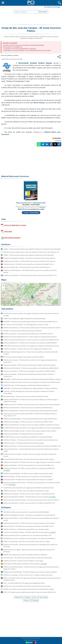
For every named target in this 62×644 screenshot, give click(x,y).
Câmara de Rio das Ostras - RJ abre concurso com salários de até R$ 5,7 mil (27, 535)
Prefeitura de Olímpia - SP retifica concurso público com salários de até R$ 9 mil (29, 469)
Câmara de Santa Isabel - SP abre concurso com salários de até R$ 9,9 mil (27, 267)
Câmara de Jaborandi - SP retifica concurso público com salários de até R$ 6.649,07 (30, 343)
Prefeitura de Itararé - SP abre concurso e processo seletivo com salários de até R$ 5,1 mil (32, 446)
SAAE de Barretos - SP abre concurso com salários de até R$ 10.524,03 (26, 396)
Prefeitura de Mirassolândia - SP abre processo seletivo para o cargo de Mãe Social (30, 419)
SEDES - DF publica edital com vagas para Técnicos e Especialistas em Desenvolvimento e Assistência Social (32, 579)
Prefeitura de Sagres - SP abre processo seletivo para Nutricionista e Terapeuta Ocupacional (29, 375)
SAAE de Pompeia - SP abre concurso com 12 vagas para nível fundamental (28, 476)
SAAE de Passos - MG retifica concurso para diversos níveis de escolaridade (28, 558)
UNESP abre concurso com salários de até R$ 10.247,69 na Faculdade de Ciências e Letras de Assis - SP (30, 415)
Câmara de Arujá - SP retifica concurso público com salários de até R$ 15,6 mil (29, 264)
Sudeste (26, 597)
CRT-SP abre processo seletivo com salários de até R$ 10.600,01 (24, 357)
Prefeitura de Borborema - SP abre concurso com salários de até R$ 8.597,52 (28, 408)
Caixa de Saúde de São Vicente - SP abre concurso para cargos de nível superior (29, 459)
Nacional (18, 597)
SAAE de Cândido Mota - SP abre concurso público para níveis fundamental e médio (30, 411)
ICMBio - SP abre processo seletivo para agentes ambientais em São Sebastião (29, 255)
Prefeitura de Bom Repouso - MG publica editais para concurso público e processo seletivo (30, 271)
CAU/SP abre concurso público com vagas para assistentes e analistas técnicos (29, 488)
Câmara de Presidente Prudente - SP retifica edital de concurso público (30, 497)
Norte (26, 601)
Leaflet (43, 305)
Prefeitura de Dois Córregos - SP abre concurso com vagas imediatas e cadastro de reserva (30, 455)
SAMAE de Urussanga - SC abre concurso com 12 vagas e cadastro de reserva (28, 575)
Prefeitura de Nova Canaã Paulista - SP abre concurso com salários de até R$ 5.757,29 (31, 340)
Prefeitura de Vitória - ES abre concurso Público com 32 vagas (23, 561)
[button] (3, 3)
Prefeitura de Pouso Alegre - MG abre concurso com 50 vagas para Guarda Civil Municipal (29, 551)
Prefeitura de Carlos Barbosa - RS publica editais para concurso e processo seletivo (30, 572)
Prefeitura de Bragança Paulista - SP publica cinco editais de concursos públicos (29, 258)
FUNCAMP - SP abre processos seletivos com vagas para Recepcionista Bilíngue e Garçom (32, 379)
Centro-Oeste (42, 597)
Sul (34, 597)
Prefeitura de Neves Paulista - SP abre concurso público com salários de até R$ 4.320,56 (32, 382)
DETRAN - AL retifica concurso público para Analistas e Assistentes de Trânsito (29, 589)
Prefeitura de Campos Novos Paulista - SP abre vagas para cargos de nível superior (30, 337)
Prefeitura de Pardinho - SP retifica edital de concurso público (23, 434)
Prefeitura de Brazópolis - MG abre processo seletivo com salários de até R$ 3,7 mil (30, 275)
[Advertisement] (31, 19)
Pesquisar (43, 12)
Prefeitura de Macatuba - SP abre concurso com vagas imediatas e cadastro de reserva (31, 425)
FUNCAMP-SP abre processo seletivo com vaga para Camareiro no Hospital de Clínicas (31, 346)
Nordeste (35, 601)
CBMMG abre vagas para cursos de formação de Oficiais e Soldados (25, 555)
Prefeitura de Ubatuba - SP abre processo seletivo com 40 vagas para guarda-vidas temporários (30, 361)
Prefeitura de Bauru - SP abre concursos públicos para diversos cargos (26, 491)
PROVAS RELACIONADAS (12, 238)
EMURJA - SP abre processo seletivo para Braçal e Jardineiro (23, 331)
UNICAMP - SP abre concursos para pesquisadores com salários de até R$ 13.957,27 (30, 322)
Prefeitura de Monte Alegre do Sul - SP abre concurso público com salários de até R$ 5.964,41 (30, 353)
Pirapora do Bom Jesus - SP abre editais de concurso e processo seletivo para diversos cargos (31, 450)
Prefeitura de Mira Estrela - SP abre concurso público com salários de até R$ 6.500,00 (31, 368)
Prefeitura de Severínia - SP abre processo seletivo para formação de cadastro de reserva (32, 328)
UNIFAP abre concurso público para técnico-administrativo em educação (27, 586)
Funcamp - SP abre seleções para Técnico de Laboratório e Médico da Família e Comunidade (29, 392)
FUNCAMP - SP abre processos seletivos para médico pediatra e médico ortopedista (30, 388)
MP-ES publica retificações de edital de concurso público (25, 564)
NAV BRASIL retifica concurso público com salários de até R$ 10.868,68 (26, 512)
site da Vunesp (39, 103)
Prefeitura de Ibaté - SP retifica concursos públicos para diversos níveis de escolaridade (32, 405)
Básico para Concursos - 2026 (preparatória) (31, 203)
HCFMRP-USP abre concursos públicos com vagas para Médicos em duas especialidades (32, 428)
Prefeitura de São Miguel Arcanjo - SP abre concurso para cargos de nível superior (30, 431)
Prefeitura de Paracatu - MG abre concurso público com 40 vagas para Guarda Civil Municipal (30, 546)
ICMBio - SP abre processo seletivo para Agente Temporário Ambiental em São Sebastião (32, 249)
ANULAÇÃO (8, 232)
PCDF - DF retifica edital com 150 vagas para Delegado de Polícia (24, 583)
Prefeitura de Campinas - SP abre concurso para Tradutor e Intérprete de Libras (29, 494)
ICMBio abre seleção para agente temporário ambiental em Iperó (24, 319)
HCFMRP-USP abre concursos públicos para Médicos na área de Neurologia (28, 437)
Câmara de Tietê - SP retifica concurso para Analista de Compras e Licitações (28, 480)
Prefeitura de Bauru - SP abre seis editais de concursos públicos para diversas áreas (31, 440)
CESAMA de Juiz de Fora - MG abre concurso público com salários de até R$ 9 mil (29, 538)
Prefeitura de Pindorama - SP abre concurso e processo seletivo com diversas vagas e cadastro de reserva (31, 400)
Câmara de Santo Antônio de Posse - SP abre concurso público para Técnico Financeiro (31, 500)
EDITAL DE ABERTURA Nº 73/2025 (15, 225)
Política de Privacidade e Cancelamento (31, 638)
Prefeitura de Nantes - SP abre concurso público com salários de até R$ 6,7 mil (29, 465)
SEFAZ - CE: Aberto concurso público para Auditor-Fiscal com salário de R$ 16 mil (30, 592)
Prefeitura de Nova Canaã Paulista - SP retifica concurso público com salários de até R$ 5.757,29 (31, 484)
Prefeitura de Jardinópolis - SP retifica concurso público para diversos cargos (28, 473)
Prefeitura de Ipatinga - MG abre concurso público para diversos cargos (27, 541)
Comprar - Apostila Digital (31, 213)
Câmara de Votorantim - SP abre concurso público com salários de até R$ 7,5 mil (29, 503)
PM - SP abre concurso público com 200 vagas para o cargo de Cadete (26, 325)
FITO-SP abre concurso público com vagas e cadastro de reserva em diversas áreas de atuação (31, 314)
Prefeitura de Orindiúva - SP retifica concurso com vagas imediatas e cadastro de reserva (32, 462)
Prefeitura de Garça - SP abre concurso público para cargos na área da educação (29, 365)
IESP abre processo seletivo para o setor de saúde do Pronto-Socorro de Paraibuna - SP (31, 252)
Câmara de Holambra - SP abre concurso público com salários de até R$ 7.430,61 (30, 371)
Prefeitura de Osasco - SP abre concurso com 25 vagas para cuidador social (28, 349)
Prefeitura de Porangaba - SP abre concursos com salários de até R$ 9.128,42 (28, 422)
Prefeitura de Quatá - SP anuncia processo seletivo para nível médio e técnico (28, 334)
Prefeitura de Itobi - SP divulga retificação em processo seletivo (24, 443)
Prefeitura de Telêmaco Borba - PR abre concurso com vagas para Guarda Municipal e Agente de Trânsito (31, 568)
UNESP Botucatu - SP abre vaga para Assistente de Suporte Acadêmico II (27, 385)
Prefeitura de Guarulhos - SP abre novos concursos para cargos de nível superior (29, 261)
